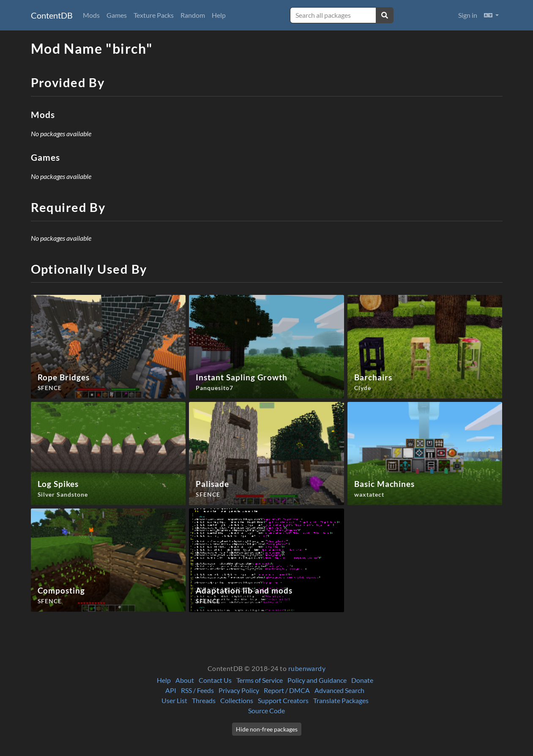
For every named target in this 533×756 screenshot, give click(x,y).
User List (174, 700)
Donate (362, 680)
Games (117, 15)
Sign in (468, 15)
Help (219, 15)
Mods (91, 15)
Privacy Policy (239, 690)
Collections (237, 700)
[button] (491, 15)
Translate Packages (341, 700)
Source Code (266, 711)
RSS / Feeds (197, 690)
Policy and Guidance (317, 680)
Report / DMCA (287, 690)
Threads (204, 700)
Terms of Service (260, 680)
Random (193, 15)
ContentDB (52, 15)
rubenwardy (307, 668)
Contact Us (215, 680)
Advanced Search (339, 690)
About (185, 680)
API (171, 690)
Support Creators (283, 700)
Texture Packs (154, 15)
